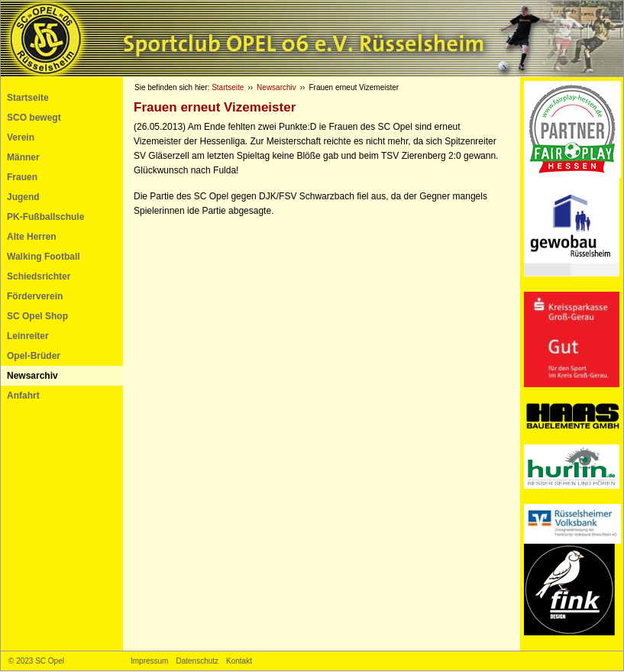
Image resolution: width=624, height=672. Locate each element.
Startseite (28, 98)
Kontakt (239, 661)
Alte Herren (32, 237)
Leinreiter (28, 336)
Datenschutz (197, 661)
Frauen (22, 177)
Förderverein (35, 296)
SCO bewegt (34, 118)
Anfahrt (23, 396)
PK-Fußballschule (45, 217)
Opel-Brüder (34, 356)
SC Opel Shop (37, 316)
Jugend (23, 197)
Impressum (149, 661)
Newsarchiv (32, 376)
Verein (21, 137)
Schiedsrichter (39, 276)
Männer (23, 157)
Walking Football (44, 257)
